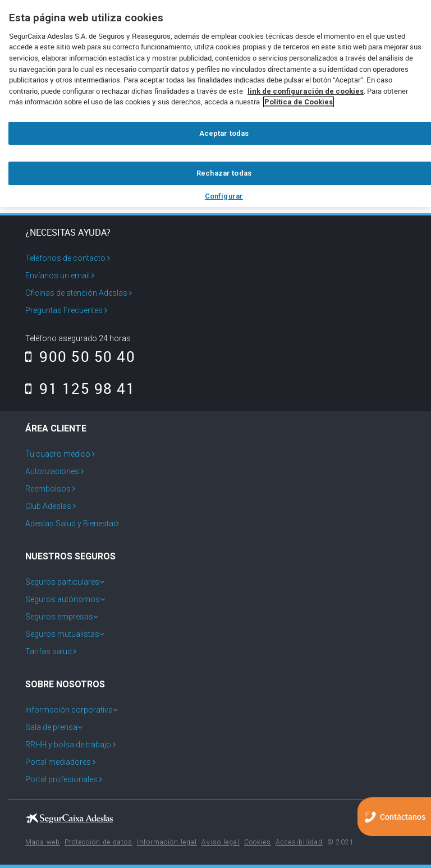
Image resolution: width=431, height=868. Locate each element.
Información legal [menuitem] (167, 842)
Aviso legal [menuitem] (221, 842)
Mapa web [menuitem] (43, 842)
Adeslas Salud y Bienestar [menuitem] (71, 523)
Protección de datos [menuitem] (98, 842)
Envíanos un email (60, 275)
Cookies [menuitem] (258, 842)
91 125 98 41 (80, 388)
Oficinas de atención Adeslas (79, 293)
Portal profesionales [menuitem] (62, 779)
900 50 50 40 (80, 356)
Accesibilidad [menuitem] (299, 842)
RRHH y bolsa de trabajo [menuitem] (69, 745)
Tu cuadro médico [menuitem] (59, 454)
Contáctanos (403, 817)
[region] (215, 104)
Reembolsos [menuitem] (49, 489)
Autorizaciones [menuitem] (53, 471)
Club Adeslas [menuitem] (49, 506)
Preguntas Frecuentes (66, 310)
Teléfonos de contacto (68, 258)
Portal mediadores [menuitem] (59, 762)
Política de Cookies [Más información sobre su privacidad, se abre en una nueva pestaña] (299, 102)
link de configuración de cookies (306, 91)
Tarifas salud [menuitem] (49, 651)
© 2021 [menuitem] (341, 842)
